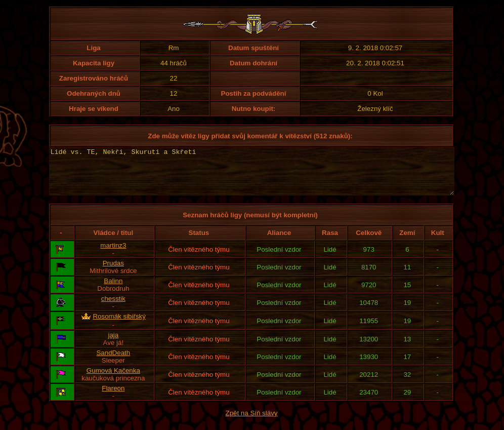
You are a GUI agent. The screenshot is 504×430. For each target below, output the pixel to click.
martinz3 (113, 255)
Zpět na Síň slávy (252, 422)
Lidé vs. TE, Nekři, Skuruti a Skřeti (252, 176)
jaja (113, 344)
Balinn (113, 290)
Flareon (113, 397)
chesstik (113, 308)
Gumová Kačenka (113, 380)
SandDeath (113, 362)
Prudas (113, 272)
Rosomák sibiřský (119, 325)
